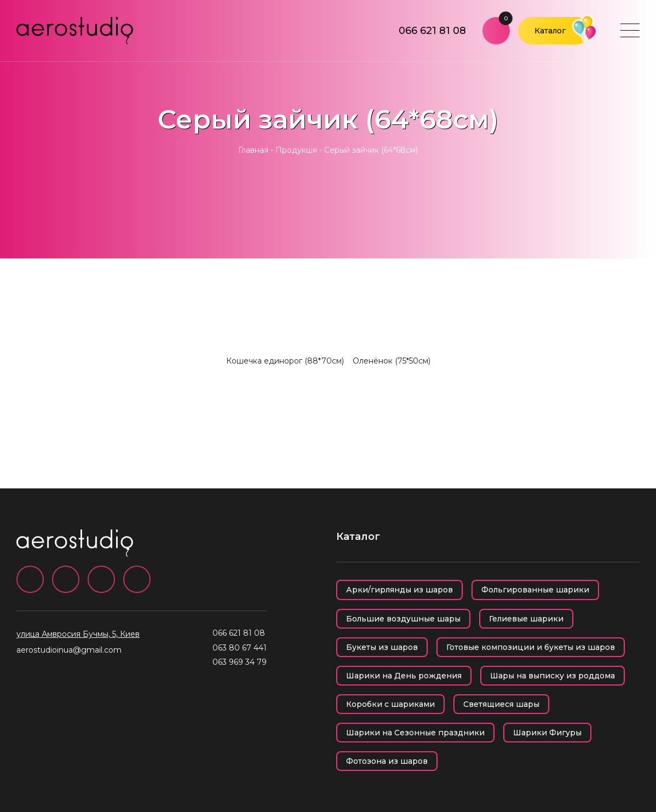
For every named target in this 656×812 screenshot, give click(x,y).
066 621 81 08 (432, 31)
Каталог (550, 31)
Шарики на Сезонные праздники (415, 733)
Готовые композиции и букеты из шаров (531, 647)
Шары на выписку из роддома (553, 676)
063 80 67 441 (240, 648)
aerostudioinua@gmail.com (69, 650)
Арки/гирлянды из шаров (399, 590)
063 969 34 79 (240, 662)
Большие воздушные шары (403, 619)
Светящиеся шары (501, 704)
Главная (253, 150)
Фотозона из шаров (387, 761)
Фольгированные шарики (535, 590)
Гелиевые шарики (526, 619)
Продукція (296, 150)
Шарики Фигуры (547, 733)
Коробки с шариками (390, 704)
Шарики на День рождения (404, 676)
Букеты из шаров (382, 647)
